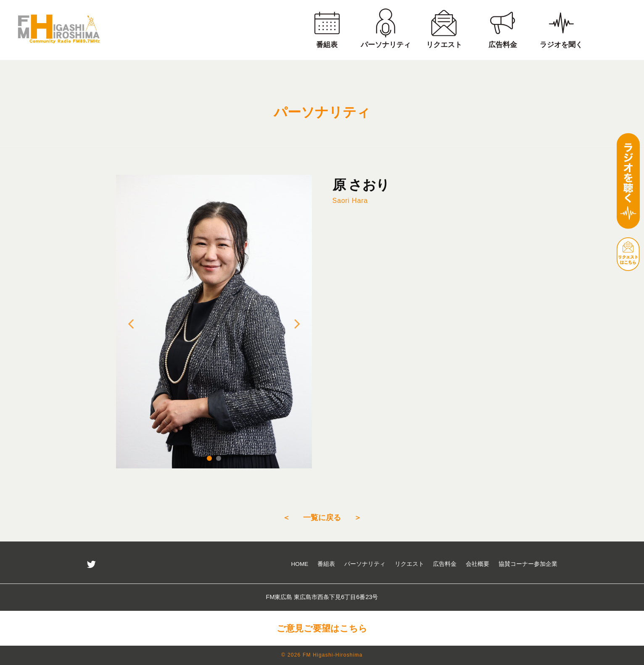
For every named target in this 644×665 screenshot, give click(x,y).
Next (297, 323)
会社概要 (478, 564)
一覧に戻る (322, 518)
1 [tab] (209, 458)
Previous (131, 323)
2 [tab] (219, 458)
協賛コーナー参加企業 (528, 564)
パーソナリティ (365, 564)
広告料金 (445, 564)
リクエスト (409, 564)
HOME (300, 564)
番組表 (326, 564)
